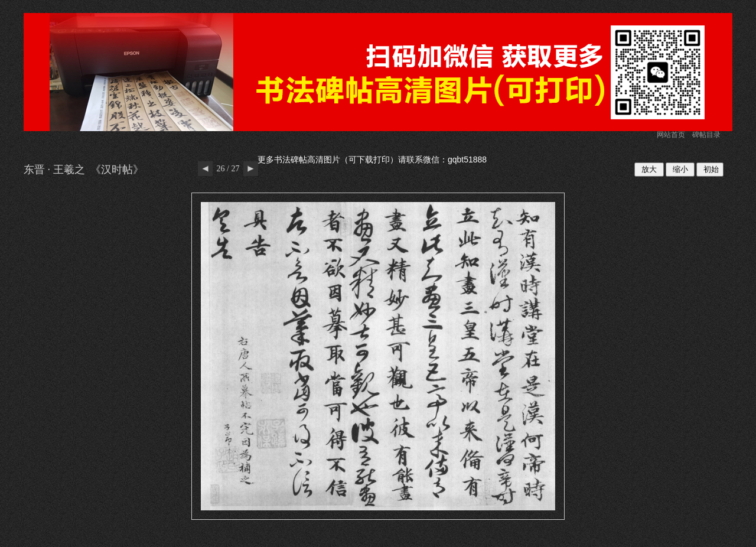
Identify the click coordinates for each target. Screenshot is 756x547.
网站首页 (671, 135)
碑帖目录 (706, 135)
